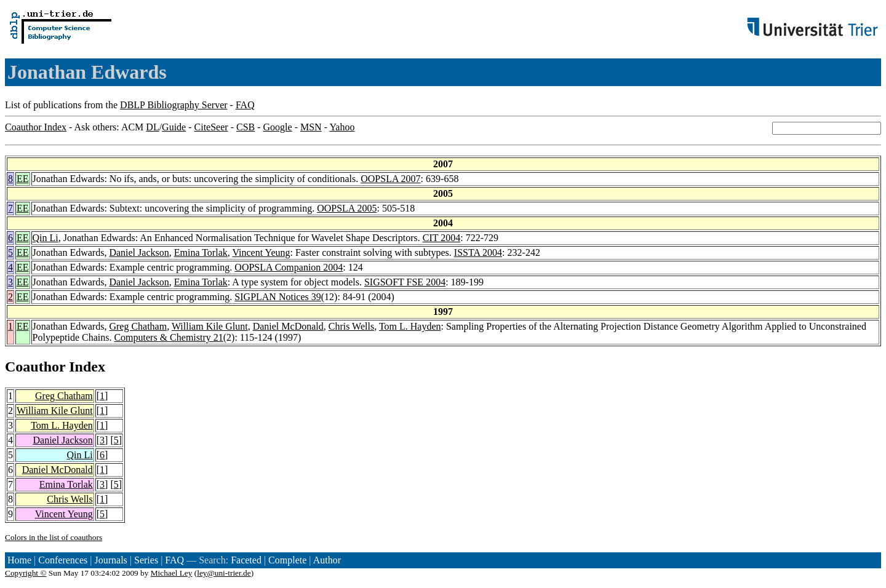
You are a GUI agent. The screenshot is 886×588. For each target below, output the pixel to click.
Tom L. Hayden (410, 326)
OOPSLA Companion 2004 (289, 267)
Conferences (63, 560)
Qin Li (46, 238)
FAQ (245, 105)
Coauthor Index (36, 127)
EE (23, 179)
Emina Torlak (201, 252)
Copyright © (26, 573)
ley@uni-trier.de (224, 573)
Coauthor (35, 367)
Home (19, 560)
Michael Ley (172, 573)
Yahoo (342, 127)
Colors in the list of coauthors (54, 537)
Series (146, 560)
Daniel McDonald (288, 326)
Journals (110, 560)
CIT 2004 (441, 238)
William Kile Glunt (210, 326)
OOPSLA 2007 (390, 179)
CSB (245, 127)
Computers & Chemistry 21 (168, 337)
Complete (287, 560)
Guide (174, 127)
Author (327, 560)
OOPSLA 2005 (347, 208)
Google (278, 127)
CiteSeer (211, 127)
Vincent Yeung (261, 252)
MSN (311, 127)
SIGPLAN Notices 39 (277, 297)
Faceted (246, 560)
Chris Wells (351, 326)
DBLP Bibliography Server (174, 105)
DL (152, 127)
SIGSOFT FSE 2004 (405, 282)
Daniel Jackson (139, 252)
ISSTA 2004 (478, 252)
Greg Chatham (138, 326)
